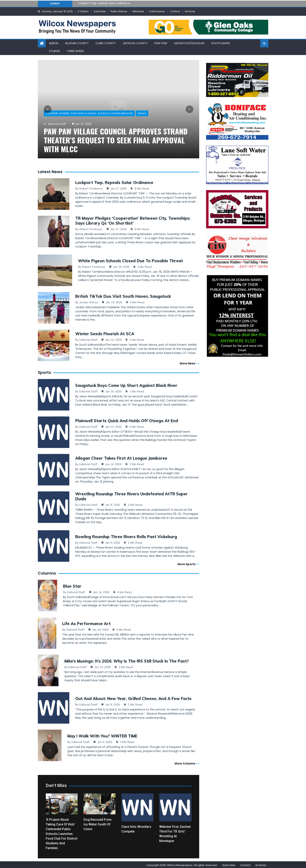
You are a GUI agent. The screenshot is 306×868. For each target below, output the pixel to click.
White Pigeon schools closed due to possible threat (130, 260)
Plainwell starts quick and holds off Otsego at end (127, 420)
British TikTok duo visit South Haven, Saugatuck (123, 295)
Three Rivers (75, 51)
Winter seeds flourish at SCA (105, 333)
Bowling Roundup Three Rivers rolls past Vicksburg (126, 535)
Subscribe (100, 11)
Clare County (106, 43)
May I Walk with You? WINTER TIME (102, 735)
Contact (175, 11)
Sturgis (55, 51)
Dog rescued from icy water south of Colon (98, 823)
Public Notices (119, 11)
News (142, 113)
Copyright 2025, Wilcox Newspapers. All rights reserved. (182, 864)
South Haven (220, 43)
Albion (54, 43)
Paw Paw (161, 43)
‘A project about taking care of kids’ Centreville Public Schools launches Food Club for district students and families (62, 833)
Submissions (157, 11)
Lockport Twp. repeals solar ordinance (104, 3)
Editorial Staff (57, 124)
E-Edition (83, 11)
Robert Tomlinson (91, 187)
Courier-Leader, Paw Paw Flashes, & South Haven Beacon (89, 113)
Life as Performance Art (86, 622)
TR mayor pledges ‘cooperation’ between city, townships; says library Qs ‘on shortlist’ (133, 219)
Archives (190, 11)
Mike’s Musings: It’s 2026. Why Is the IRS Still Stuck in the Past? (127, 660)
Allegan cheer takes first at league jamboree (121, 457)
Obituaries (138, 11)
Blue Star (72, 585)
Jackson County (135, 43)
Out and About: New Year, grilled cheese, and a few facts (133, 697)
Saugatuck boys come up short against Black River (126, 384)
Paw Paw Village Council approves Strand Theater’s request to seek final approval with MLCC (116, 140)
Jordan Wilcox (89, 301)
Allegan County (77, 43)
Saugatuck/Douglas (189, 43)
